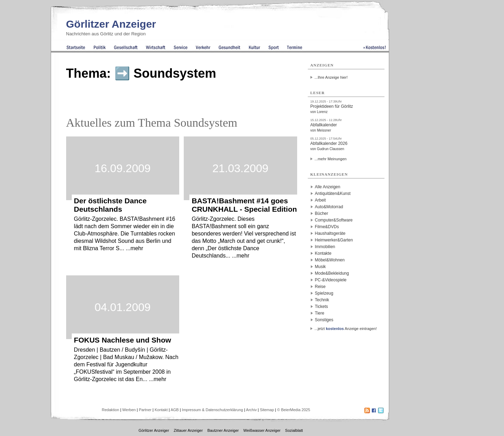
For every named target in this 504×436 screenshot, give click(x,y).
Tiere (320, 313)
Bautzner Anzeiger (223, 430)
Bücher (322, 213)
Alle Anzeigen (328, 187)
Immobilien (325, 247)
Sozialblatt (294, 430)
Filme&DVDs (327, 227)
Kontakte (323, 253)
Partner (145, 410)
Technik (322, 300)
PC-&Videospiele (331, 280)
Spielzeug (324, 293)
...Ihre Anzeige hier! (331, 77)
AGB (174, 410)
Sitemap (267, 410)
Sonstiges (324, 320)
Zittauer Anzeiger (188, 430)
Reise (320, 287)
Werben (129, 410)
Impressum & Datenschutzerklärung (213, 410)
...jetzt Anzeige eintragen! (346, 329)
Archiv (251, 410)
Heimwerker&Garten (334, 240)
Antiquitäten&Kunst (333, 194)
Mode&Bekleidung (332, 273)
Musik (320, 267)
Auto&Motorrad (329, 207)
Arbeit (320, 200)
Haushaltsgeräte (330, 233)
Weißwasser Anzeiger (262, 430)
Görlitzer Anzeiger (111, 24)
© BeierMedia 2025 (294, 410)
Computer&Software (334, 220)
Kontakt (161, 410)
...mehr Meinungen (331, 159)
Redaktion (111, 410)
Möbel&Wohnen (330, 260)
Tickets (322, 307)
